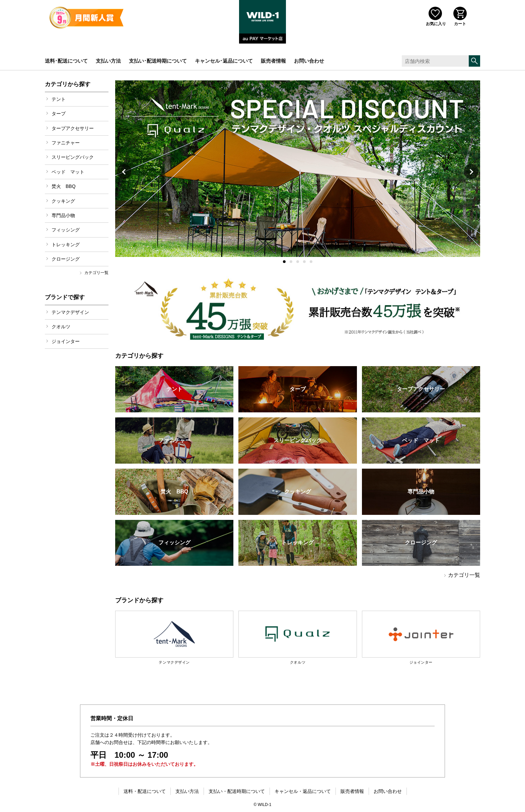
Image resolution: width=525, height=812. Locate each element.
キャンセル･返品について (224, 61)
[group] (298, 169)
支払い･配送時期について (158, 61)
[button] (284, 262)
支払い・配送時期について (237, 791)
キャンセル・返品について (303, 791)
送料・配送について (145, 791)
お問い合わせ (309, 61)
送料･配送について (66, 61)
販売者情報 (273, 61)
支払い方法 (108, 61)
